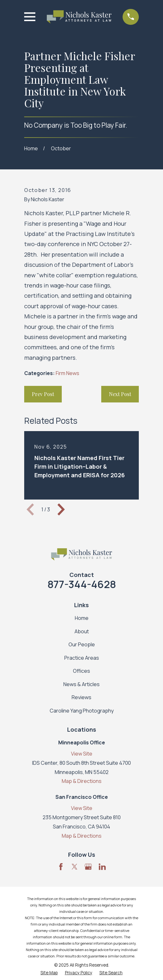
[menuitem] (49, 973)
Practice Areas (82, 658)
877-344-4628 (82, 584)
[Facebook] (61, 867)
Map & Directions (82, 781)
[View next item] (61, 509)
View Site (82, 754)
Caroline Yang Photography (82, 711)
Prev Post (43, 394)
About (82, 631)
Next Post (120, 394)
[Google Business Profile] (88, 867)
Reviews (81, 697)
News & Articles (81, 684)
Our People (82, 644)
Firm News (67, 373)
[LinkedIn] (102, 867)
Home (82, 618)
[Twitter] (74, 867)
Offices (81, 671)
